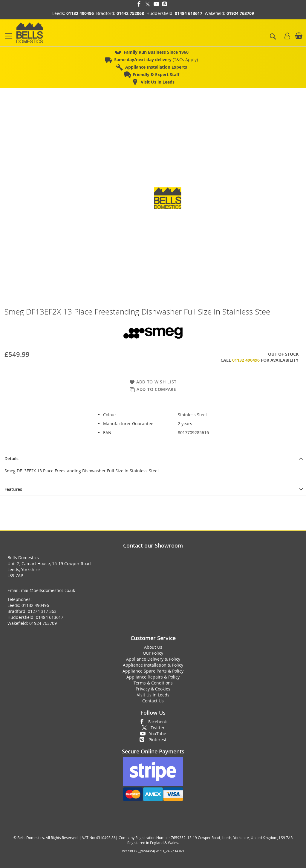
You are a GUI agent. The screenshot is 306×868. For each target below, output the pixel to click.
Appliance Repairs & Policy (153, 677)
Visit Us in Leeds (153, 695)
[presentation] (153, 458)
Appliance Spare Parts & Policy (153, 671)
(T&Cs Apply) (156, 60)
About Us (153, 647)
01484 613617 (189, 13)
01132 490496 (80, 13)
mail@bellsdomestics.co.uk (48, 590)
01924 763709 (240, 13)
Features (13, 489)
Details (12, 458)
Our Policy (153, 653)
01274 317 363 (42, 611)
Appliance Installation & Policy (153, 665)
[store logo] (30, 33)
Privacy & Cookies (153, 689)
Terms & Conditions (153, 683)
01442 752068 (130, 13)
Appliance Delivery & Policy (153, 659)
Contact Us (153, 701)
